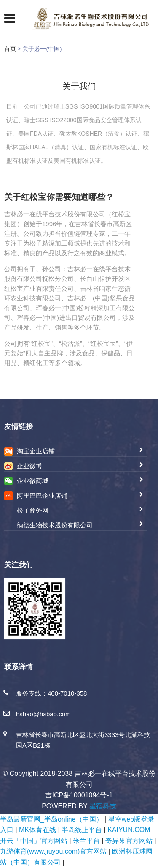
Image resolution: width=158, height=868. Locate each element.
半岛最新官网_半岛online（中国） (51, 819)
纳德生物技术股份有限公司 (55, 525)
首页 (10, 49)
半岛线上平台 (82, 830)
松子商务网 (33, 510)
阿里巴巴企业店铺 (42, 495)
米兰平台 (86, 841)
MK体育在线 (37, 830)
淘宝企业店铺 (36, 451)
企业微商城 (33, 481)
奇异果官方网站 (129, 841)
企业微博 (29, 466)
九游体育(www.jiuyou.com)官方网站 (53, 851)
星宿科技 (103, 806)
